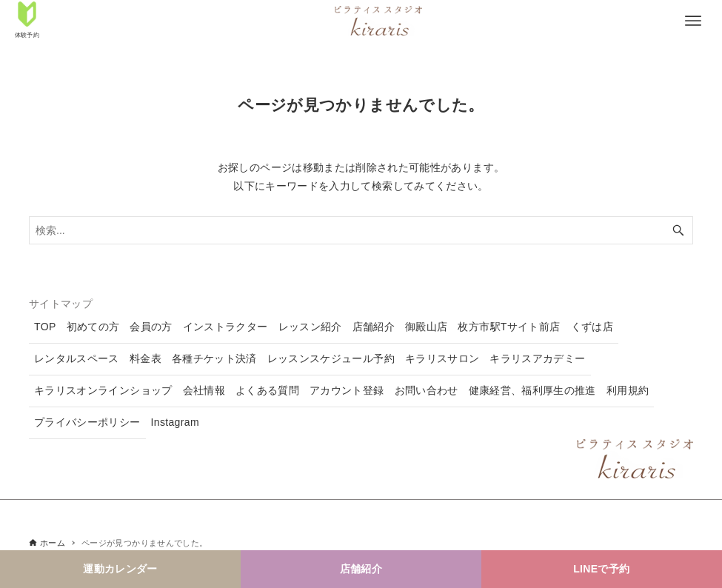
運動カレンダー (120, 569)
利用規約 (628, 390)
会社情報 (204, 390)
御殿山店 (426, 327)
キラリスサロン (442, 358)
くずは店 (592, 327)
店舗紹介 (361, 569)
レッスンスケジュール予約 (331, 358)
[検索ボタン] (678, 230)
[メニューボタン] (693, 21)
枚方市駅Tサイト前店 (509, 327)
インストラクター (225, 327)
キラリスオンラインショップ (103, 390)
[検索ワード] (361, 230)
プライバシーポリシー (87, 422)
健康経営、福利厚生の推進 (532, 390)
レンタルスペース (77, 358)
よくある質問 (267, 390)
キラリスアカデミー (537, 358)
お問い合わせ (427, 390)
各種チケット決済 (214, 358)
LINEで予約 (601, 569)
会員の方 (151, 327)
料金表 (146, 358)
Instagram (175, 422)
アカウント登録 (347, 390)
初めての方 (93, 327)
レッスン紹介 (310, 327)
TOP (45, 327)
